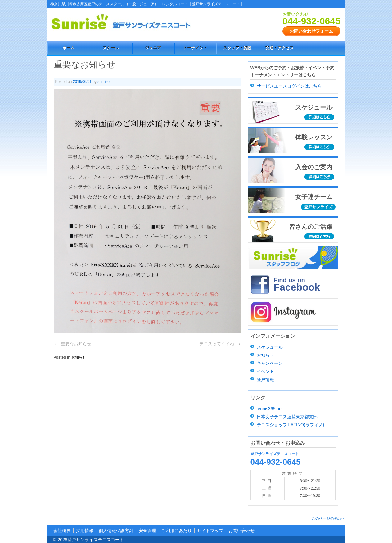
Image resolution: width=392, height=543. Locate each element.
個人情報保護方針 (116, 531)
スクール (111, 48)
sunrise (104, 82)
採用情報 (85, 531)
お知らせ (79, 357)
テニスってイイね (217, 344)
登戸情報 (265, 379)
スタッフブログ (293, 258)
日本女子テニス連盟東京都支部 (287, 417)
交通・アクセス (279, 48)
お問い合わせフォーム (311, 31)
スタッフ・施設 (237, 48)
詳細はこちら (320, 118)
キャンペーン (270, 363)
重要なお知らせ (76, 344)
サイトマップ (210, 531)
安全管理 (147, 531)
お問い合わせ (241, 531)
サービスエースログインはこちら (289, 86)
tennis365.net (270, 409)
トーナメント (195, 48)
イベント (265, 371)
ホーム (68, 48)
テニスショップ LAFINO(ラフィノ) (291, 425)
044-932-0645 (311, 21)
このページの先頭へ (328, 518)
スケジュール (270, 347)
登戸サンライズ (318, 207)
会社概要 (62, 531)
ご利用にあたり (177, 531)
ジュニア (153, 48)
